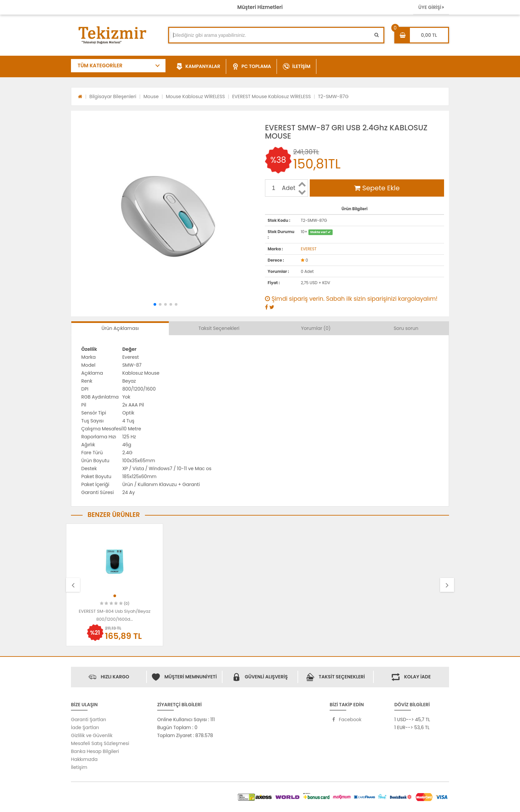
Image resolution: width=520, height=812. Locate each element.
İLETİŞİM (297, 67)
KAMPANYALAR (198, 67)
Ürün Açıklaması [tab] (120, 328)
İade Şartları (85, 727)
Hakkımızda (84, 759)
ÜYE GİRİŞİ (431, 7)
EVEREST (309, 249)
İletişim (79, 767)
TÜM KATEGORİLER (100, 65)
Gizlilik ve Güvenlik (92, 735)
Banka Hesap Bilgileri (95, 751)
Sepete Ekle (377, 188)
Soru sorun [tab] (406, 328)
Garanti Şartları (89, 719)
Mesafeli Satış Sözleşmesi (100, 743)
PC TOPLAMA (252, 67)
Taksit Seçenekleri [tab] (219, 328)
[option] (115, 585)
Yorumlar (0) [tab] (316, 328)
